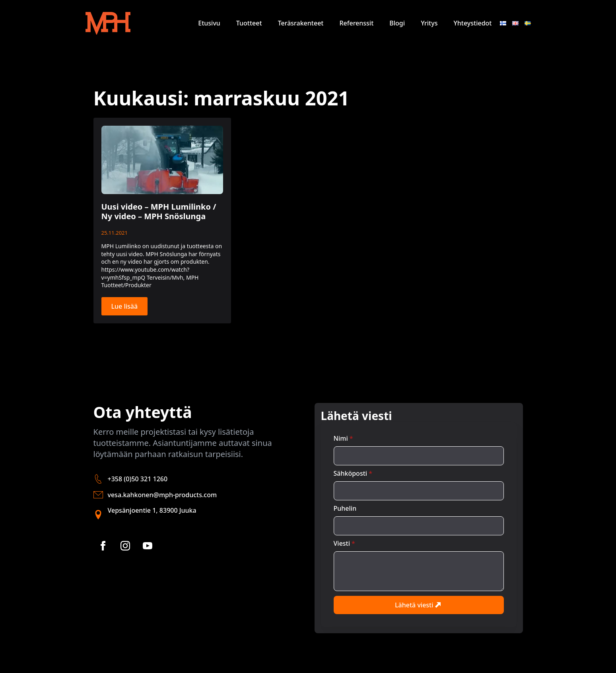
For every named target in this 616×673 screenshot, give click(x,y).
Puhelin (345, 508)
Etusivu (209, 23)
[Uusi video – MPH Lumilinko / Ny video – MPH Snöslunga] (162, 160)
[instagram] (125, 546)
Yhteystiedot (472, 23)
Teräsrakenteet (301, 23)
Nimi (343, 438)
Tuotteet (249, 23)
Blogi (397, 23)
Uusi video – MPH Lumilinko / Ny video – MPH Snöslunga (159, 212)
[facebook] (103, 546)
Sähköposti (353, 473)
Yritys (429, 23)
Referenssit (356, 23)
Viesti (344, 543)
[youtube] (148, 546)
